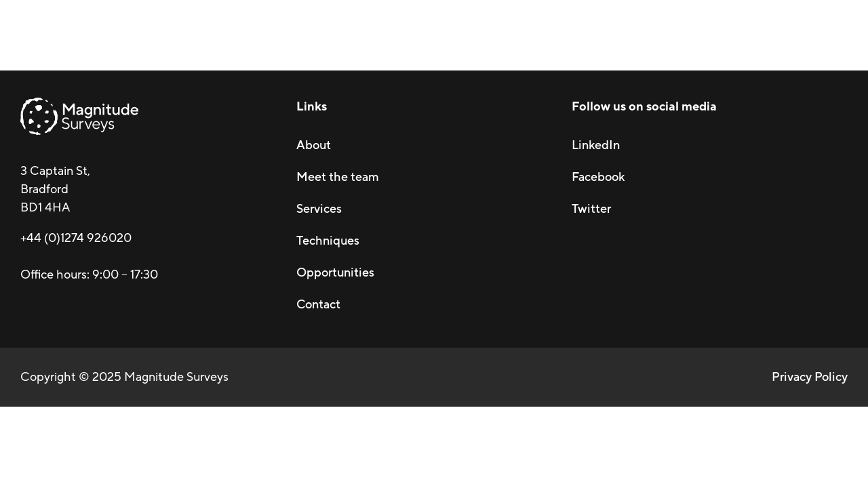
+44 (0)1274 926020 (76, 238)
